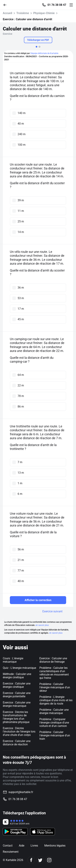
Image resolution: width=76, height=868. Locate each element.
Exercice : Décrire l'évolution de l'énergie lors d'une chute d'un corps (19, 732)
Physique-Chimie (44, 13)
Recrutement (11, 852)
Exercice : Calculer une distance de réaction (17, 743)
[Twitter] (40, 860)
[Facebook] (31, 860)
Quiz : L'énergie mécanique (19, 668)
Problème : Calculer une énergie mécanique (54, 711)
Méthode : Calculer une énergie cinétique (17, 676)
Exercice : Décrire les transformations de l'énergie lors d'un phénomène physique (16, 717)
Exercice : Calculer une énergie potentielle (17, 695)
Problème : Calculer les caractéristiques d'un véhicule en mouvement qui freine (54, 673)
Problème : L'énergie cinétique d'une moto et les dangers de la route (56, 700)
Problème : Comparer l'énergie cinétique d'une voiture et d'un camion (54, 723)
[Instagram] (49, 860)
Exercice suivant (52, 611)
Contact (8, 846)
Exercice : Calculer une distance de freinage (53, 660)
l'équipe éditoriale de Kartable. (45, 53)
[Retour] (6, 5)
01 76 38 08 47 (57, 5)
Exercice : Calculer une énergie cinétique (17, 685)
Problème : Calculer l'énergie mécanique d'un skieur (55, 687)
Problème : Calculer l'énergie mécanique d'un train (55, 735)
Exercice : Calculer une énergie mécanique (17, 704)
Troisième (23, 13)
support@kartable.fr (21, 792)
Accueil (7, 13)
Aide (22, 846)
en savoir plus (42, 625)
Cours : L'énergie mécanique (13, 660)
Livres (34, 846)
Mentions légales (55, 846)
